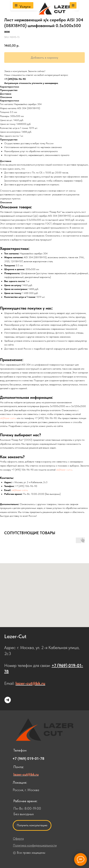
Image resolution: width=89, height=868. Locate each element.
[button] (32, 825)
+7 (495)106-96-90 (15, 79)
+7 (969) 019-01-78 (29, 759)
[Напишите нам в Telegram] (8, 700)
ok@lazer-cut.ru (8, 418)
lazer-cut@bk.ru (30, 683)
